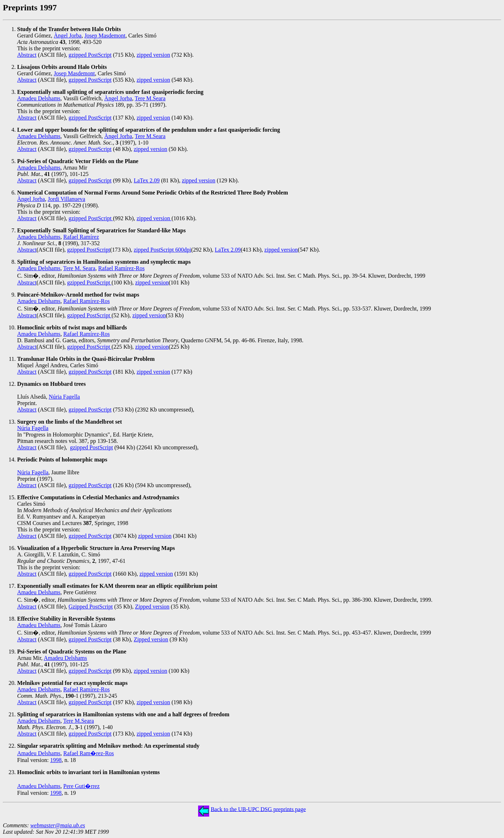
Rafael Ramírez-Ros (121, 268)
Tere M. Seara (79, 268)
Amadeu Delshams (39, 98)
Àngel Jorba (68, 36)
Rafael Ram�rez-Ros (89, 753)
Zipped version (152, 607)
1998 (56, 760)
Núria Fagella (64, 397)
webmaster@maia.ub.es (58, 825)
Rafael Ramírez (81, 237)
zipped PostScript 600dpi (163, 250)
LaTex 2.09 (147, 180)
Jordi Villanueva (67, 199)
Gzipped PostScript (91, 607)
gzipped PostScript (90, 55)
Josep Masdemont (105, 36)
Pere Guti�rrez (81, 786)
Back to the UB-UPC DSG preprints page (258, 809)
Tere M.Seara (150, 98)
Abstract (27, 55)
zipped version (153, 55)
